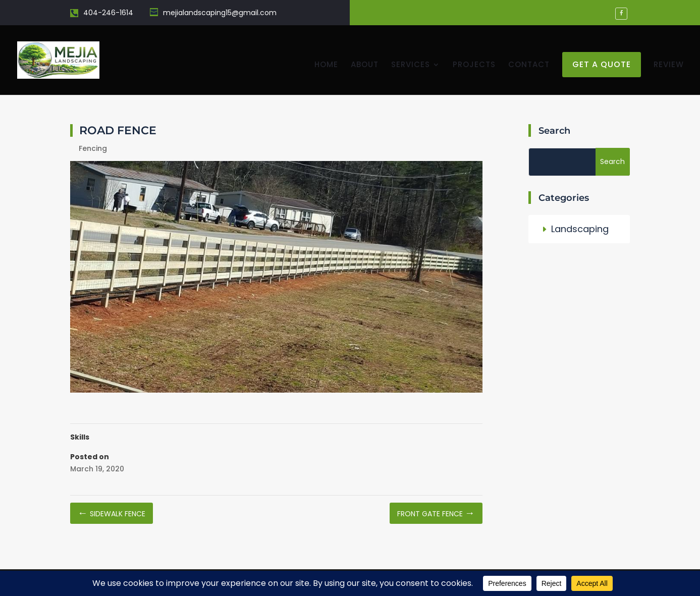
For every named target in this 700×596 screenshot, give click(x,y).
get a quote (602, 64)
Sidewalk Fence (112, 514)
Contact (529, 65)
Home (326, 65)
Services (411, 65)
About (365, 65)
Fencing (93, 148)
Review (669, 65)
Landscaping (580, 229)
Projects (474, 65)
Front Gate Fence (436, 514)
